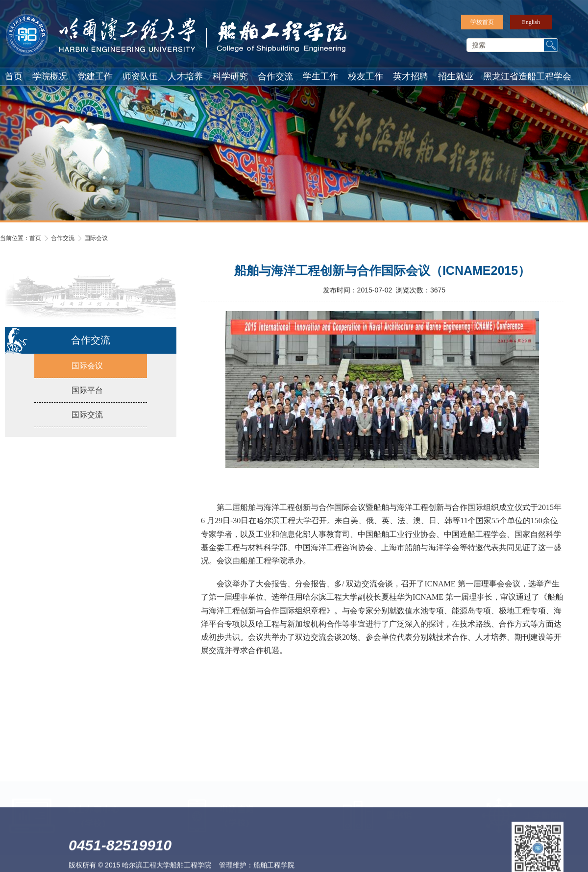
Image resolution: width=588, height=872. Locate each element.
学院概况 (50, 76)
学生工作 (320, 76)
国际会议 (96, 238)
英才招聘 (411, 76)
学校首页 (482, 22)
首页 (14, 76)
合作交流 (275, 76)
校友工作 (366, 76)
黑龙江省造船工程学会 (527, 76)
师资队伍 (140, 76)
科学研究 (230, 76)
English (531, 22)
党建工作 (95, 76)
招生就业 (456, 76)
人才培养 (185, 76)
